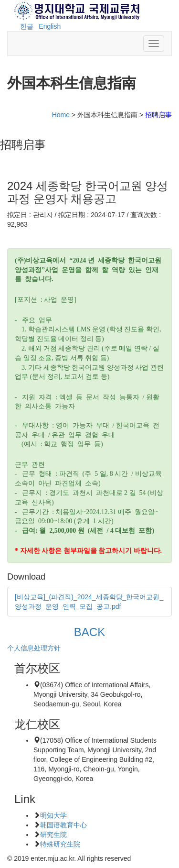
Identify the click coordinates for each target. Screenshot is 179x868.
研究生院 (53, 835)
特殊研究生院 (60, 844)
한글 (27, 26)
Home (61, 115)
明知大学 (53, 815)
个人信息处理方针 (34, 648)
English (50, 26)
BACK (89, 632)
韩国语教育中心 (63, 825)
